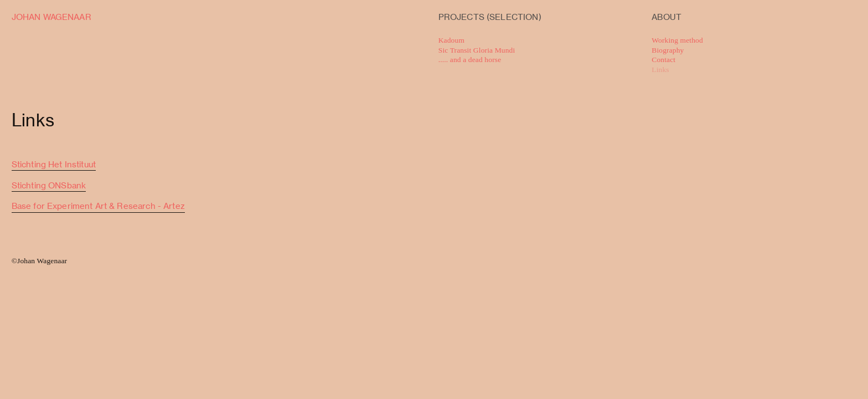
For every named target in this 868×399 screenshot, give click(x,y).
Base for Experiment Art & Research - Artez (98, 206)
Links (660, 70)
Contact (663, 60)
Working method (678, 40)
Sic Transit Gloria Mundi (477, 50)
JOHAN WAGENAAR (51, 17)
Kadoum (451, 40)
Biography (668, 50)
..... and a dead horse (470, 60)
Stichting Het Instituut (54, 165)
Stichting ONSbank (49, 186)
